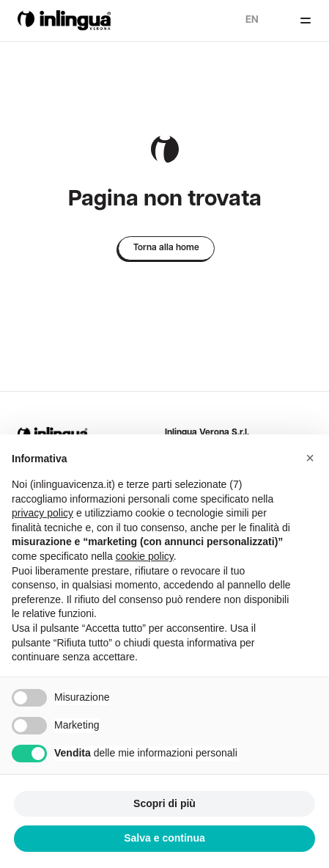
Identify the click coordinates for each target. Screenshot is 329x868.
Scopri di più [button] (164, 803)
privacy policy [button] (42, 513)
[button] (310, 458)
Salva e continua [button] (164, 838)
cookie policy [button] (145, 556)
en (252, 20)
